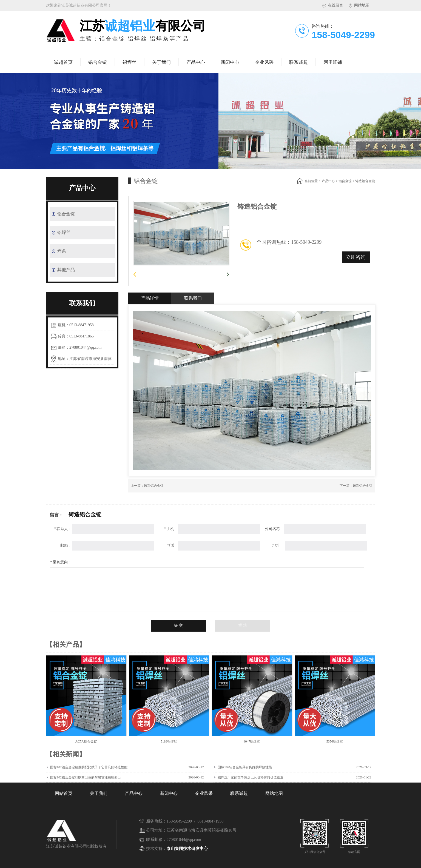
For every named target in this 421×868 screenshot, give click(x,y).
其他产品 (66, 270)
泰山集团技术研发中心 (187, 849)
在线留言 (335, 5)
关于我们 (161, 62)
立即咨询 (356, 257)
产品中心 (196, 62)
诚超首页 (63, 62)
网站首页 (64, 793)
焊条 (62, 251)
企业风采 (264, 62)
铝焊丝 (130, 62)
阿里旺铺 (333, 62)
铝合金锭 (98, 62)
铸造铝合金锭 (154, 486)
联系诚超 (298, 62)
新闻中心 (230, 62)
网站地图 (362, 5)
